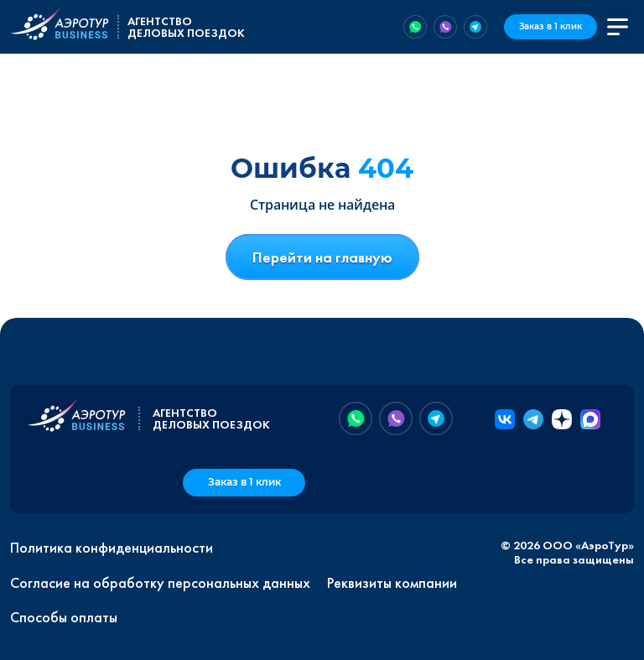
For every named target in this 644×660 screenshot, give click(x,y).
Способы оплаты (64, 617)
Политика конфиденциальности (112, 548)
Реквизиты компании (392, 583)
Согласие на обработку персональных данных (160, 583)
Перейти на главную (322, 257)
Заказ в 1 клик (551, 26)
